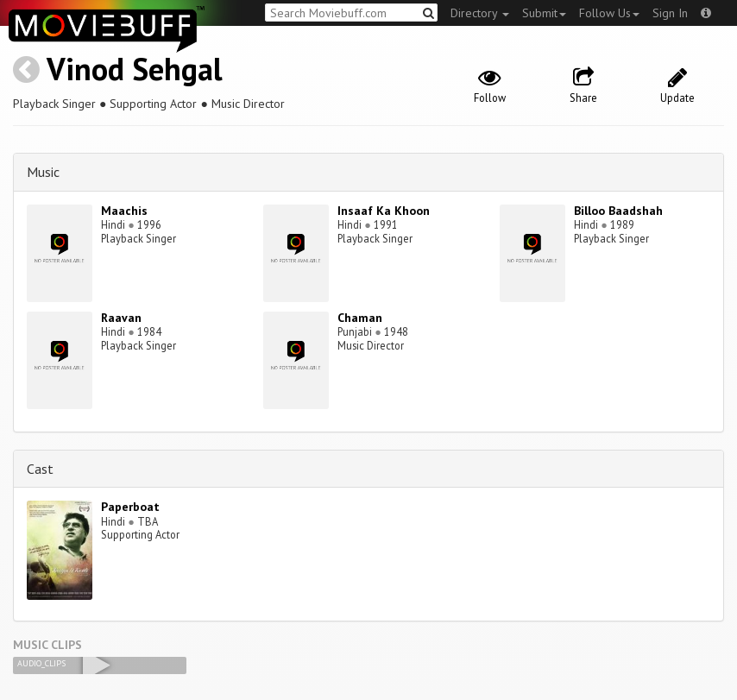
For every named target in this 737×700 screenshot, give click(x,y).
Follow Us (609, 13)
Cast (40, 469)
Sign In (670, 13)
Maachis (124, 211)
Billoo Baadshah (618, 211)
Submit (544, 13)
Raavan (121, 318)
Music (43, 172)
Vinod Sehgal (135, 69)
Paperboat (130, 507)
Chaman (360, 318)
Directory (480, 13)
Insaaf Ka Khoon (384, 211)
